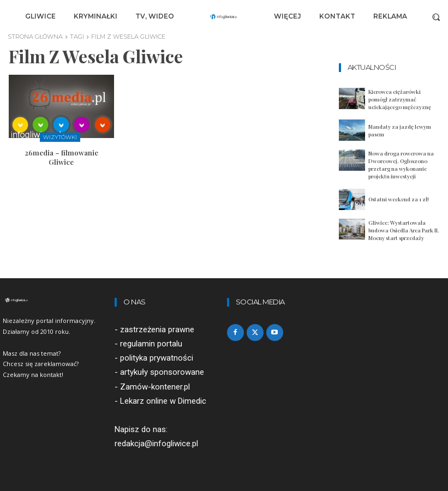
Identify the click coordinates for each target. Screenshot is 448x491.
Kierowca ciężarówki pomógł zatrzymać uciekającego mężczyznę (400, 99)
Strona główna (35, 37)
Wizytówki (60, 137)
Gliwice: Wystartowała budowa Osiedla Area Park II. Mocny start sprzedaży (404, 230)
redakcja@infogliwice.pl (156, 444)
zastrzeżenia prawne (157, 330)
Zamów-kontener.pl (155, 387)
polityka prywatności (157, 358)
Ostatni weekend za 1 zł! (399, 199)
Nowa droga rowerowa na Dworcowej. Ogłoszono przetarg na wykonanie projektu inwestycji (401, 165)
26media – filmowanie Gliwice (61, 157)
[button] (436, 17)
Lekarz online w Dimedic (163, 401)
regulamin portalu (151, 344)
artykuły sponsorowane (162, 373)
